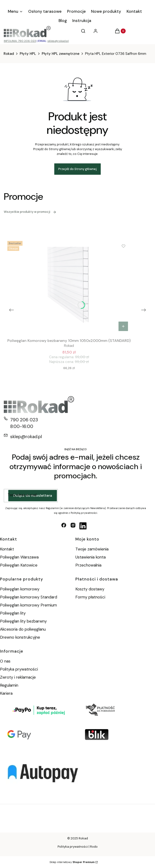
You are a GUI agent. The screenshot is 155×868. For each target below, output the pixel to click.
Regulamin (9, 685)
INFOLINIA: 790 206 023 (20, 41)
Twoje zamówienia (92, 549)
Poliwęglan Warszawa (19, 557)
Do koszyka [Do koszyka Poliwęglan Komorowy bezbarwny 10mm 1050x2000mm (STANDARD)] (123, 326)
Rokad (9, 54)
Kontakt (7, 549)
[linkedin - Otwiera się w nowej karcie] (83, 526)
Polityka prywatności (19, 669)
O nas (5, 661)
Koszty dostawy (90, 589)
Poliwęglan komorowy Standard (29, 597)
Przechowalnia (88, 565)
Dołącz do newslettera (33, 496)
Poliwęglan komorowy (20, 589)
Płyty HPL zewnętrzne (61, 54)
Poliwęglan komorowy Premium (28, 605)
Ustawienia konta (91, 557)
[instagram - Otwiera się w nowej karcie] (73, 526)
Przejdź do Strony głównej (77, 169)
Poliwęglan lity (13, 613)
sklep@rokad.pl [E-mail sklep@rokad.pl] (26, 437)
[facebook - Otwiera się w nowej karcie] (64, 526)
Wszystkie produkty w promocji (30, 212)
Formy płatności (90, 597)
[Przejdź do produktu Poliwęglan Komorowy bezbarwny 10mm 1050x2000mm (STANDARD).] (69, 286)
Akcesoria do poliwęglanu (23, 629)
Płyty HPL (28, 54)
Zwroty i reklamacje (18, 677)
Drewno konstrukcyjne (20, 637)
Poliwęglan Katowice (19, 565)
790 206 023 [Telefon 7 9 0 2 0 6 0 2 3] (24, 420)
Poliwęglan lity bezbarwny (23, 621)
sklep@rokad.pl (58, 41)
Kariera (6, 693)
